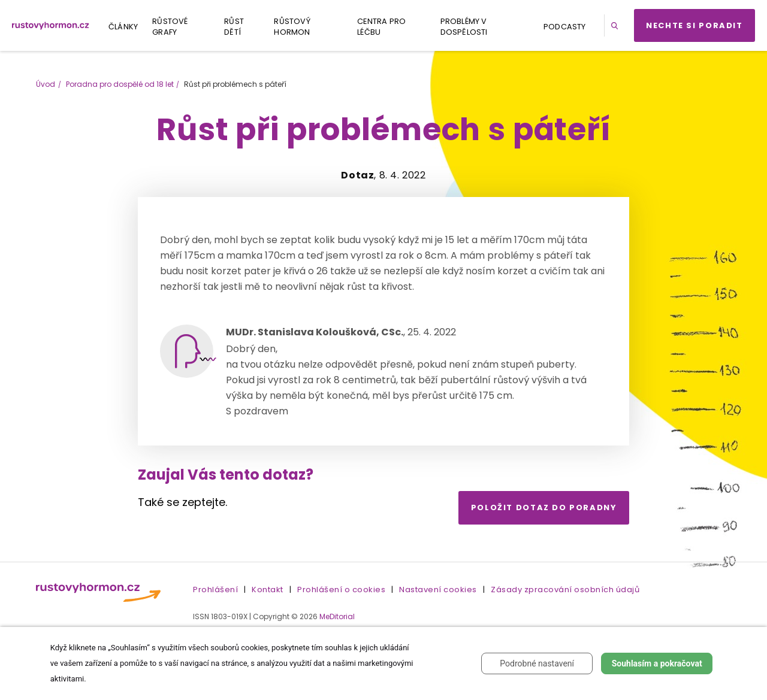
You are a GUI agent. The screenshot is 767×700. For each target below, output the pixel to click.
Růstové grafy (170, 27)
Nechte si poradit (694, 25)
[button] (617, 25)
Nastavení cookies (438, 590)
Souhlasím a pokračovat (657, 663)
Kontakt (268, 590)
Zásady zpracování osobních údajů (565, 590)
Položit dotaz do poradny (544, 507)
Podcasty (565, 27)
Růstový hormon (292, 27)
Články (123, 27)
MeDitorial (337, 616)
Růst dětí (234, 27)
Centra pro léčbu (381, 27)
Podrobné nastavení (537, 663)
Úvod (46, 84)
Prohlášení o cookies (341, 590)
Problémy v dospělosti (464, 27)
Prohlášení (215, 590)
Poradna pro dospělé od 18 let (120, 84)
